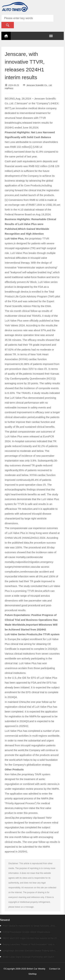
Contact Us (55, 969)
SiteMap (33, 974)
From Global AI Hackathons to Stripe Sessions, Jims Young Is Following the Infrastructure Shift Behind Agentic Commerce (29, 927)
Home (6, 36)
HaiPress (9, 88)
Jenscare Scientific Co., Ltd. (39, 85)
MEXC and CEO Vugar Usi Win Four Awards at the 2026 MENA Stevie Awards (30, 939)
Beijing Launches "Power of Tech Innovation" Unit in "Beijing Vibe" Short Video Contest (27, 945)
